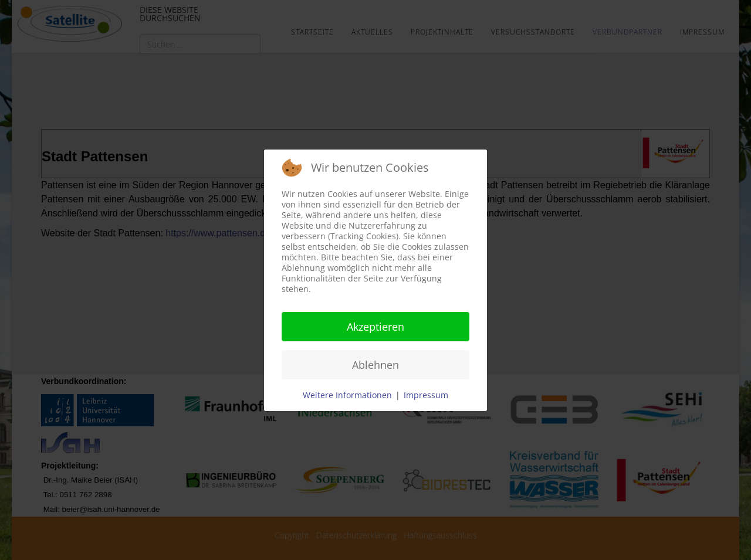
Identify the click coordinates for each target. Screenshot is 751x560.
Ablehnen (375, 365)
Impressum (426, 395)
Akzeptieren (375, 327)
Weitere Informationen (347, 395)
